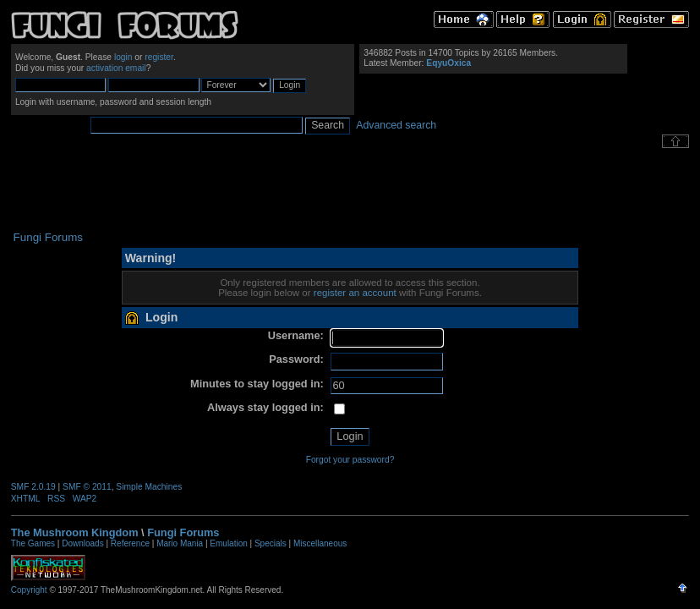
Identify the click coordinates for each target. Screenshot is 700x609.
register (159, 57)
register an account (355, 293)
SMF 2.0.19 (33, 487)
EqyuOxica (448, 63)
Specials (271, 543)
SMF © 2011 (87, 487)
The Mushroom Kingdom (75, 532)
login (123, 57)
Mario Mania (180, 543)
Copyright (29, 590)
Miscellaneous (320, 543)
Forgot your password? (350, 460)
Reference (130, 543)
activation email (116, 68)
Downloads (82, 543)
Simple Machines (149, 487)
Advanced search (396, 125)
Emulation (228, 543)
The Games (33, 543)
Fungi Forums (183, 532)
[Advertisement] (350, 189)
